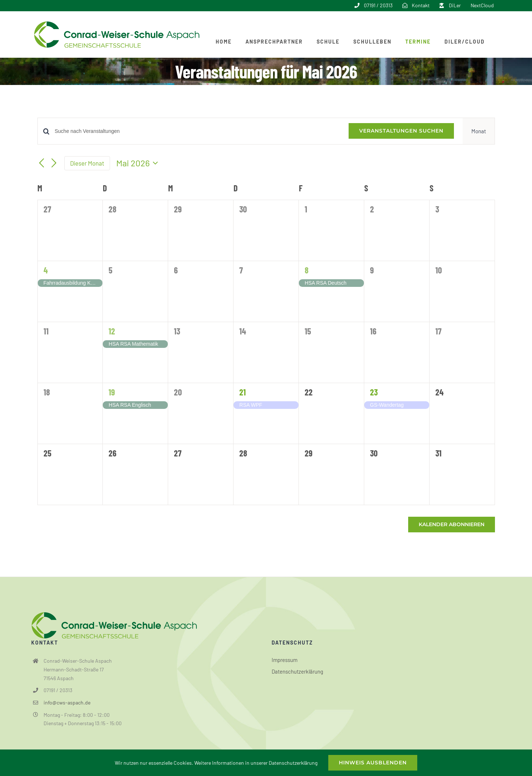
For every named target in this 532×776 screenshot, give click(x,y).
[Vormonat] (42, 164)
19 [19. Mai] (112, 392)
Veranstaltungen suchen (401, 131)
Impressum (285, 660)
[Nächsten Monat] (54, 164)
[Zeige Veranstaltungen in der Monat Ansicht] (479, 131)
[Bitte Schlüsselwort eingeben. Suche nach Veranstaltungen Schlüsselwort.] (197, 131)
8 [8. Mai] (307, 270)
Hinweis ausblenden (373, 763)
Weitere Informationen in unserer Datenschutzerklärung (256, 763)
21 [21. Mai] (243, 392)
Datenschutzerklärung (297, 671)
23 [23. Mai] (374, 392)
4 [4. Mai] (46, 270)
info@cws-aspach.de (67, 702)
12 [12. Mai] (112, 331)
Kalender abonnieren (452, 525)
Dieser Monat (87, 163)
